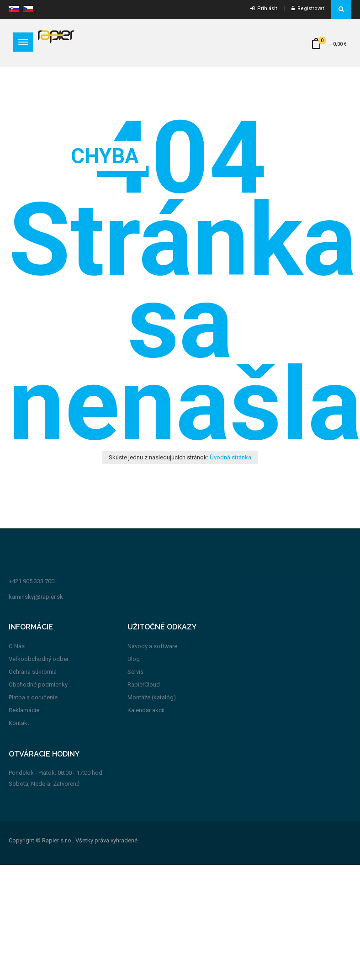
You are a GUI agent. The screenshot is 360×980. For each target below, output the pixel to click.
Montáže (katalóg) (152, 697)
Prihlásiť (264, 8)
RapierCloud (144, 684)
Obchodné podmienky (38, 684)
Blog (134, 659)
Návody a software (152, 646)
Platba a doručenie (33, 697)
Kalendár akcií (146, 710)
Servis (135, 672)
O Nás (17, 646)
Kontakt (19, 723)
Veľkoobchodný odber (39, 659)
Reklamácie (24, 710)
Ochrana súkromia (33, 672)
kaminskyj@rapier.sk (36, 597)
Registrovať (308, 8)
